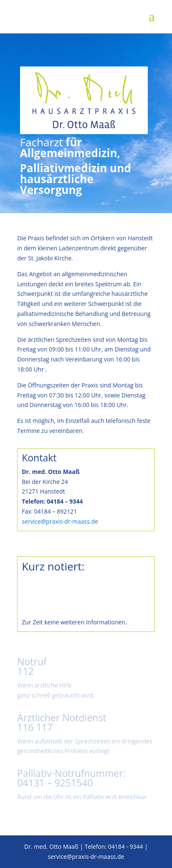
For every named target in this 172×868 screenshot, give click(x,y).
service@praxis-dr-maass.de (60, 521)
